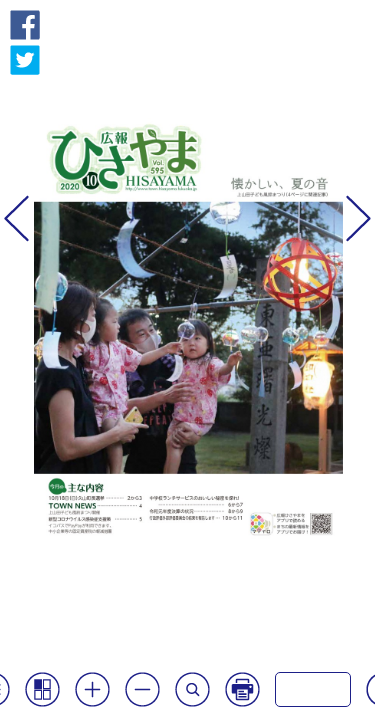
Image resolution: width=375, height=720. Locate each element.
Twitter (25, 60)
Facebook (25, 25)
